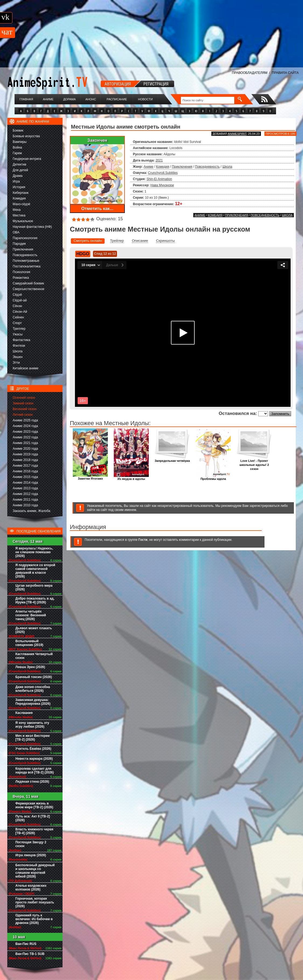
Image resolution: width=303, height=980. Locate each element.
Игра (16, 181)
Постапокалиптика (27, 266)
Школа (18, 351)
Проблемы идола (213, 477)
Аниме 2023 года (25, 432)
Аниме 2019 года (25, 454)
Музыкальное (23, 221)
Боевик (18, 130)
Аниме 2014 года (25, 483)
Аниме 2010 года (25, 505)
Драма (18, 176)
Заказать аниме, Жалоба (32, 511)
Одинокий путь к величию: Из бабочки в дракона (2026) (34, 919)
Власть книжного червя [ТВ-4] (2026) (34, 831)
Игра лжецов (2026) (31, 855)
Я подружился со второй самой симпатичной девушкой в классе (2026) (35, 571)
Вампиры (20, 142)
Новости (145, 99)
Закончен (97, 140)
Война (17, 147)
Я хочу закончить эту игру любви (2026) (32, 725)
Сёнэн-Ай (20, 312)
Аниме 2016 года (25, 471)
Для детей (20, 170)
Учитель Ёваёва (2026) (33, 749)
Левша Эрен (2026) (30, 667)
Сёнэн (17, 306)
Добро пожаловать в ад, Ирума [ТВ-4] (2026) (35, 600)
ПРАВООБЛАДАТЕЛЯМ (249, 73)
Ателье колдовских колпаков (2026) (31, 888)
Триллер (19, 329)
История (19, 187)
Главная (26, 99)
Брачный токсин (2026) (34, 677)
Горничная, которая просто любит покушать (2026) (35, 902)
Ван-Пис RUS (26, 944)
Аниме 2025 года (25, 420)
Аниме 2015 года (25, 477)
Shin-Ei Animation (159, 179)
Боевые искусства (26, 136)
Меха (17, 210)
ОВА (16, 232)
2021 (159, 160)
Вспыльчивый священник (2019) (29, 643)
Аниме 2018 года (25, 460)
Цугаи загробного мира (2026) (34, 587)
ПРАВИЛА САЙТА (285, 73)
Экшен (18, 357)
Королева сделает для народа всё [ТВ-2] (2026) (35, 771)
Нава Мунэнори (162, 185)
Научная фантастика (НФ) (32, 227)
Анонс (91, 99)
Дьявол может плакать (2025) (34, 630)
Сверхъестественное (28, 289)
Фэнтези (19, 346)
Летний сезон (23, 415)
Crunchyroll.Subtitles (163, 173)
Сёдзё (17, 295)
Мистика (19, 215)
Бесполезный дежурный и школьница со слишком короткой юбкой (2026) (35, 871)
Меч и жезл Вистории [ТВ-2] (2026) (32, 738)
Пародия (19, 244)
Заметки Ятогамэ (90, 477)
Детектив (19, 164)
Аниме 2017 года (25, 466)
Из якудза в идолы (131, 477)
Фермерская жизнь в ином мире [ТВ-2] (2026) (34, 805)
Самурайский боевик (28, 283)
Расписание (117, 99)
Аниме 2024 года (25, 426)
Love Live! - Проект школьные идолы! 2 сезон (254, 463)
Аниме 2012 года (25, 494)
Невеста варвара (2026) (34, 759)
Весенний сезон (25, 409)
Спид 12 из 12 (105, 254)
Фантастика (21, 340)
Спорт (17, 323)
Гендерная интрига (27, 159)
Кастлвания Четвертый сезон (34, 656)
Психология (21, 272)
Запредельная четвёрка (172, 459)
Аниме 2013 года (25, 488)
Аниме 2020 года (25, 449)
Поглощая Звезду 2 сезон (31, 844)
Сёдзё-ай (20, 300)
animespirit (237, 134)
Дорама (69, 99)
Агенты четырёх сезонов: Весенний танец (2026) (31, 615)
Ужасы (18, 334)
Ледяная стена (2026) (32, 782)
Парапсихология (25, 238)
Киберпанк (21, 193)
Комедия (19, 198)
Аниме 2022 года (25, 437)
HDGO (83, 254)
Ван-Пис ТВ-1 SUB (30, 954)
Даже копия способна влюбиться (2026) (33, 689)
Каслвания (24, 713)
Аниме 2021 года (25, 443)
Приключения (23, 249)
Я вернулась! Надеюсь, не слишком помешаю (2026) (34, 552)
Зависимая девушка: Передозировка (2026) (33, 702)
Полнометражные (26, 261)
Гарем (17, 153)
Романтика (21, 278)
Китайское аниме (25, 368)
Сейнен (18, 317)
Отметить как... (97, 209)
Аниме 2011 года (25, 500)
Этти (16, 363)
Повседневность (25, 255)
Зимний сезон (23, 403)
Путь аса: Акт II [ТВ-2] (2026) (33, 818)
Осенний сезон (24, 398)
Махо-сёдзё (21, 204)
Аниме (48, 99)
